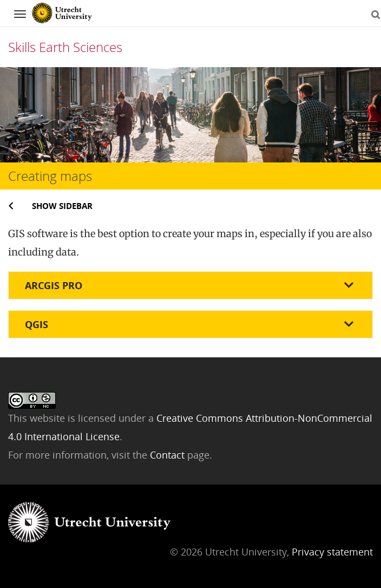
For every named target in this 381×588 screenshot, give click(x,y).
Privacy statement (332, 552)
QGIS (37, 324)
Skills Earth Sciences (65, 47)
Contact (169, 455)
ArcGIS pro (54, 285)
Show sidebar (62, 206)
